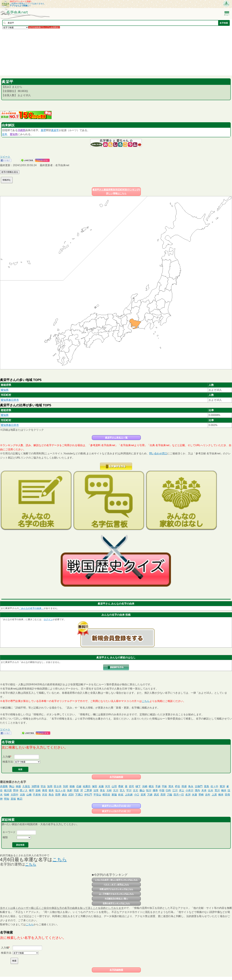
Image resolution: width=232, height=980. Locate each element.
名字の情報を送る (10, 172)
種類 (5, 837)
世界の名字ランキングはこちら (116, 903)
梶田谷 (106, 795)
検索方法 (8, 762)
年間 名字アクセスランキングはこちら (116, 889)
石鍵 (79, 786)
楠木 (224, 790)
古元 (135, 790)
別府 (66, 786)
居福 (13, 799)
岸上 (182, 790)
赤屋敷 (4, 786)
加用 (50, 786)
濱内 (197, 790)
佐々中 (214, 786)
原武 (156, 795)
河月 (108, 786)
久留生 (26, 786)
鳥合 (51, 795)
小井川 (189, 790)
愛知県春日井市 (10, 400)
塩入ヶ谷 (60, 790)
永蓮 (194, 795)
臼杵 (168, 790)
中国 (162, 790)
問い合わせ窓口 (158, 453)
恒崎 (7, 795)
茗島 (207, 786)
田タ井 (58, 786)
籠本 (51, 790)
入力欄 (6, 757)
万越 (150, 795)
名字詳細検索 (116, 777)
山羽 (114, 786)
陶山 (12, 786)
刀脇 (169, 795)
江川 (175, 790)
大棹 (109, 790)
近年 (5, 134)
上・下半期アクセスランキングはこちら (116, 894)
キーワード (9, 832)
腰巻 (155, 790)
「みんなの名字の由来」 (31, 608)
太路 (22, 795)
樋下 (138, 786)
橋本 (221, 795)
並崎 (38, 790)
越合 (64, 795)
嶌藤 (101, 786)
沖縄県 (21, 130)
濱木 (171, 786)
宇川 (129, 790)
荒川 (217, 790)
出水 (211, 790)
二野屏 (88, 790)
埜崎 (201, 795)
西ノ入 (24, 790)
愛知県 (14, 134)
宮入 (122, 790)
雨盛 (184, 786)
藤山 (142, 790)
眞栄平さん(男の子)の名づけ (116, 806)
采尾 (143, 795)
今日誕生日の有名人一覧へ (116, 899)
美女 (102, 790)
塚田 (95, 786)
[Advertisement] (97, 52)
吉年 (208, 795)
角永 (191, 786)
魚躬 (70, 790)
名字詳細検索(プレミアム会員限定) (44, 27)
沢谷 (45, 795)
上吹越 (129, 795)
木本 (204, 790)
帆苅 (20, 799)
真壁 (43, 130)
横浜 (151, 786)
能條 (72, 786)
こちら (146, 701)
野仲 (16, 790)
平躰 (164, 786)
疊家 (121, 786)
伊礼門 (88, 795)
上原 (214, 795)
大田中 (15, 795)
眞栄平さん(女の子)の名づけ (116, 811)
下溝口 (79, 795)
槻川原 (8, 790)
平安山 (97, 795)
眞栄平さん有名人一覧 (116, 438)
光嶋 (145, 786)
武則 (71, 795)
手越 (158, 786)
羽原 (76, 790)
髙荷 (163, 795)
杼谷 (178, 786)
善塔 (45, 790)
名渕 (188, 795)
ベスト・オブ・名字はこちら (116, 885)
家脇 (114, 795)
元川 (116, 790)
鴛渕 (222, 786)
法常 (96, 790)
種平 (32, 790)
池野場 (35, 786)
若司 (131, 786)
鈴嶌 (121, 795)
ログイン (48, 619)
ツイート (5, 157)
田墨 (58, 795)
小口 (137, 795)
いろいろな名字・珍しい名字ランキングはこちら (116, 880)
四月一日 (179, 795)
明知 (7, 799)
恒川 (149, 790)
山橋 (29, 795)
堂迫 (43, 786)
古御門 (199, 786)
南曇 (18, 786)
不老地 (37, 795)
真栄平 (55, 130)
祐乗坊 (87, 786)
